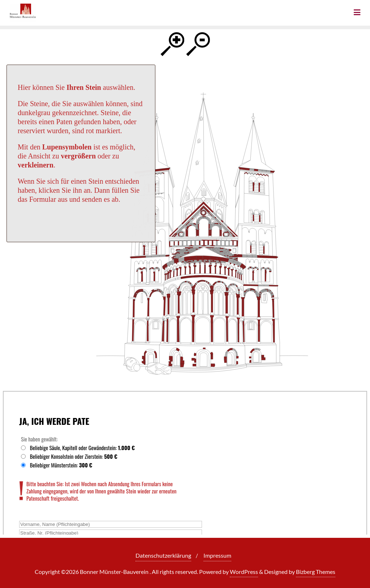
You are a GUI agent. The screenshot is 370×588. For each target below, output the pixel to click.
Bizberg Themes (316, 572)
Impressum (217, 555)
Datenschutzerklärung (163, 555)
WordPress (244, 572)
